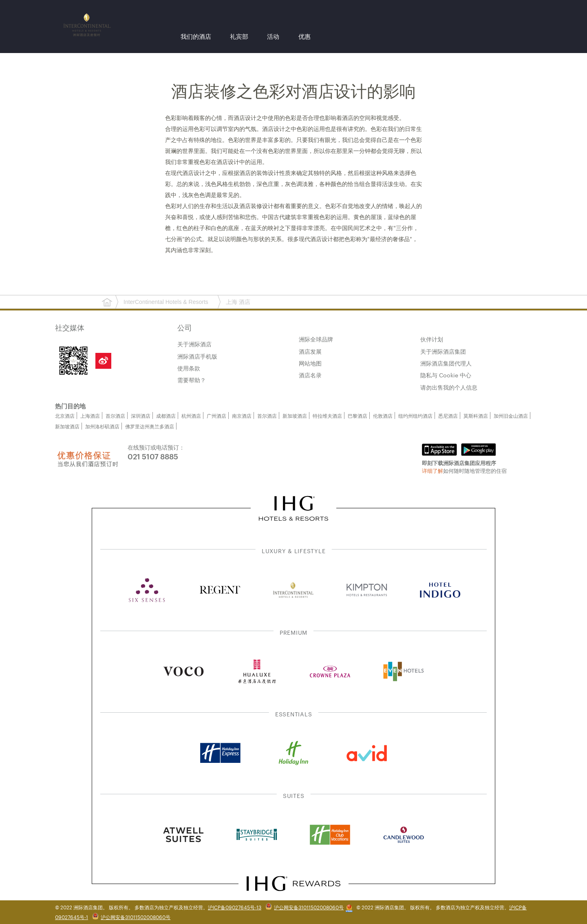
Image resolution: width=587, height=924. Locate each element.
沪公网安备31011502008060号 (309, 907)
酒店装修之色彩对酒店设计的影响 (293, 92)
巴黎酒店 (357, 415)
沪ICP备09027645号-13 (235, 907)
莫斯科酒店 (476, 415)
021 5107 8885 (153, 456)
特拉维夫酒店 (327, 415)
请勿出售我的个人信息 (449, 387)
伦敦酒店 (383, 415)
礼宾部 (239, 37)
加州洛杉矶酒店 (102, 426)
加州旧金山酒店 (511, 415)
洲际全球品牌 (316, 339)
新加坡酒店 (295, 415)
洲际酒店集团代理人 (446, 363)
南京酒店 (242, 415)
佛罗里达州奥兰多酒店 (150, 426)
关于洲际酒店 (194, 344)
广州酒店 (216, 415)
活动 (273, 37)
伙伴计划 (432, 339)
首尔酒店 (115, 415)
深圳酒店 (141, 415)
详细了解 (433, 470)
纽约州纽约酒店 (415, 415)
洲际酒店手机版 (197, 356)
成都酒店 (166, 415)
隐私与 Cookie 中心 (446, 375)
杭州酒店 (191, 415)
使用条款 (189, 368)
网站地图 (310, 363)
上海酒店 (90, 415)
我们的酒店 (196, 37)
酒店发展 (310, 351)
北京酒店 (65, 415)
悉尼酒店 (448, 415)
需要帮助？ (192, 380)
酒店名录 (310, 375)
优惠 (305, 37)
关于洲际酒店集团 (443, 351)
